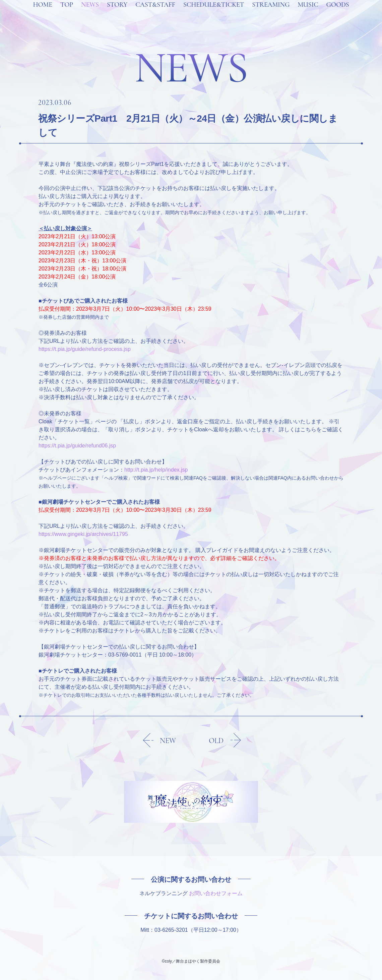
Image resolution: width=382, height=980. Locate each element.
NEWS (90, 13)
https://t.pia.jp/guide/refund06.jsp (77, 446)
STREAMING (271, 13)
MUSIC (308, 13)
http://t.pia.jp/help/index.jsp (156, 470)
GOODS (338, 13)
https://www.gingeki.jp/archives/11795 (83, 534)
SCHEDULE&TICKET (214, 13)
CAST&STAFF (155, 13)
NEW (168, 741)
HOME (42, 13)
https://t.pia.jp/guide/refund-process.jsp (85, 349)
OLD (216, 741)
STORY (117, 13)
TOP (67, 13)
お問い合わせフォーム (216, 893)
